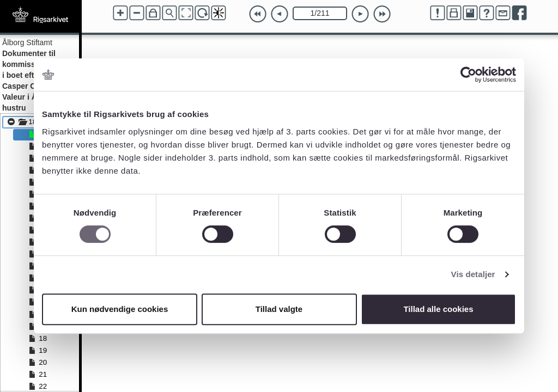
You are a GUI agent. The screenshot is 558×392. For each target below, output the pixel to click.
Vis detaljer (473, 274)
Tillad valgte (279, 309)
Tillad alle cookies (438, 309)
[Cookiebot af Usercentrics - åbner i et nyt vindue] (468, 75)
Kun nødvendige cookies (120, 309)
